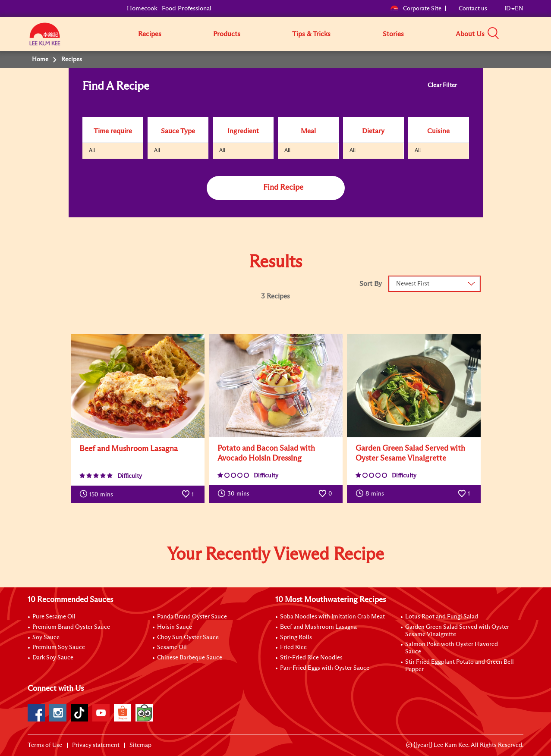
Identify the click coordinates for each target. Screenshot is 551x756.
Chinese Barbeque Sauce (190, 658)
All (92, 151)
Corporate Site (416, 9)
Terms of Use (45, 745)
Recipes (150, 34)
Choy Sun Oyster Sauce (188, 637)
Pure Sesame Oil (54, 617)
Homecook (142, 8)
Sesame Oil (172, 647)
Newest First (413, 284)
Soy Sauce (46, 637)
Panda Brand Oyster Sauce (192, 617)
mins (96, 494)
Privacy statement (96, 745)
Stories (393, 34)
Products (227, 34)
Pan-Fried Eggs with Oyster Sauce (325, 668)
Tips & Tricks (311, 34)
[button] (526, 34)
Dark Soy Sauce (53, 658)
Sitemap (140, 745)
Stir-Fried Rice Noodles (311, 658)
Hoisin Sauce (175, 627)
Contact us (473, 9)
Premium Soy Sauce (59, 647)
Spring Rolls (296, 637)
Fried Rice (293, 647)
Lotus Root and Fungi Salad (442, 617)
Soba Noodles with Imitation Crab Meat (332, 617)
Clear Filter (443, 85)
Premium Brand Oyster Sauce (71, 627)
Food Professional (187, 8)
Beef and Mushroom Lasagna (318, 627)
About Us (470, 34)
